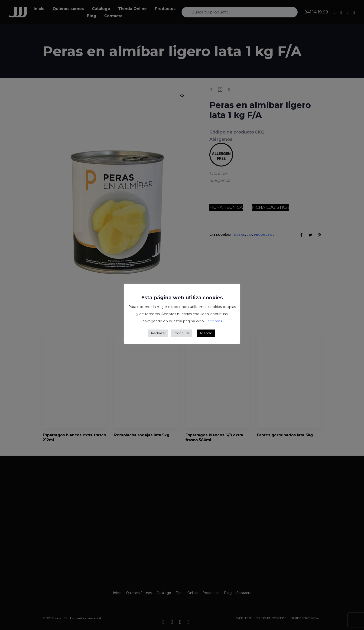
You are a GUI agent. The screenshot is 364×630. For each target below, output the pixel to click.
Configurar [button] (181, 333)
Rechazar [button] (158, 333)
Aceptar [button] (206, 333)
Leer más (214, 321)
